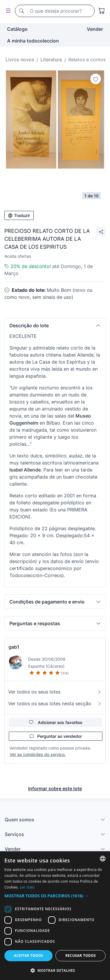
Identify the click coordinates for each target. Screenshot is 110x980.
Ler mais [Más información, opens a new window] (27, 887)
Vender (95, 29)
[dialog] (55, 916)
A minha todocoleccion (33, 41)
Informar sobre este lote (55, 789)
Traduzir (19, 215)
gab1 (14, 647)
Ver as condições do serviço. (38, 754)
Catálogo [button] (17, 29)
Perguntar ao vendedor (56, 736)
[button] (55, 325)
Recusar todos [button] (81, 956)
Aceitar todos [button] (28, 956)
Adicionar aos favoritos (56, 722)
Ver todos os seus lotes (55, 692)
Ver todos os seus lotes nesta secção (55, 703)
